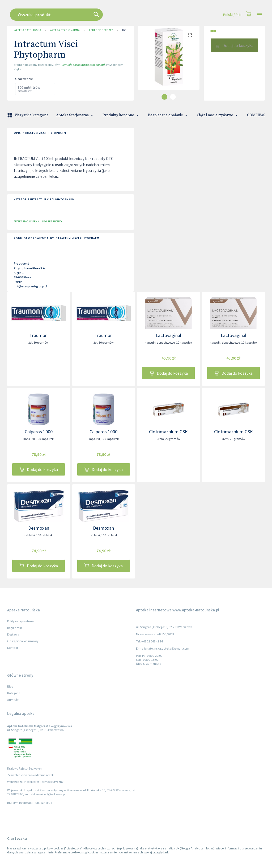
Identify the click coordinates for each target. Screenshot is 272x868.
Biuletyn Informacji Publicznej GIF (30, 803)
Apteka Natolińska (28, 30)
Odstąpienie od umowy (23, 641)
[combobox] (115, 15)
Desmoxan (39, 528)
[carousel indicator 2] (173, 97)
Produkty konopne (122, 115)
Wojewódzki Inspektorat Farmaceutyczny (35, 782)
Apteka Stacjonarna (65, 30)
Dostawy (13, 634)
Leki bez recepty (101, 30)
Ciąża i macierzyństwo (218, 115)
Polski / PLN (232, 15)
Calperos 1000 (39, 432)
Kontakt (13, 648)
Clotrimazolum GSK (168, 432)
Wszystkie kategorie (28, 115)
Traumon (39, 335)
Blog (10, 686)
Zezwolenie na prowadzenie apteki (31, 775)
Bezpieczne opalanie (169, 115)
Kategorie (14, 693)
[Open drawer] (260, 15)
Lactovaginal (168, 335)
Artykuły (13, 700)
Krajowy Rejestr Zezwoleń (24, 768)
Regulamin (15, 628)
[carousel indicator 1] (164, 97)
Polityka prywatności (21, 621)
